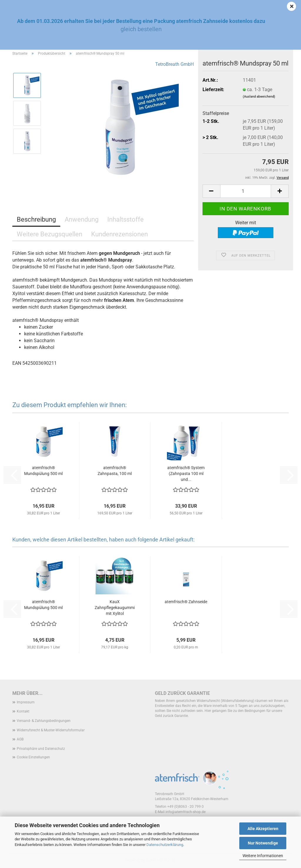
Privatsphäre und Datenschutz (41, 749)
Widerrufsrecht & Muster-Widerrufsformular (51, 730)
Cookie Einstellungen (33, 757)
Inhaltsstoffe (126, 219)
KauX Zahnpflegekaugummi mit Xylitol (115, 608)
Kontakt (23, 711)
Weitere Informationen (263, 856)
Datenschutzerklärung (165, 845)
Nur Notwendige (263, 843)
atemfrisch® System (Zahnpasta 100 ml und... (186, 474)
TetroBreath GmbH (174, 64)
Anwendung (82, 219)
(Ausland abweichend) (259, 97)
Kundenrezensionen (119, 234)
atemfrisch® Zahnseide (186, 602)
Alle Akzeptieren (263, 829)
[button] (211, 191)
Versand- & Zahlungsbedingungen (44, 721)
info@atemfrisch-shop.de (185, 812)
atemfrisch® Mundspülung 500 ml (43, 471)
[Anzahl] (246, 191)
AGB (20, 739)
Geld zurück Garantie (182, 693)
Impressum (26, 702)
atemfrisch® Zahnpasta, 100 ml (115, 471)
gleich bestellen (141, 29)
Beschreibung (36, 219)
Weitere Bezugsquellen (50, 234)
